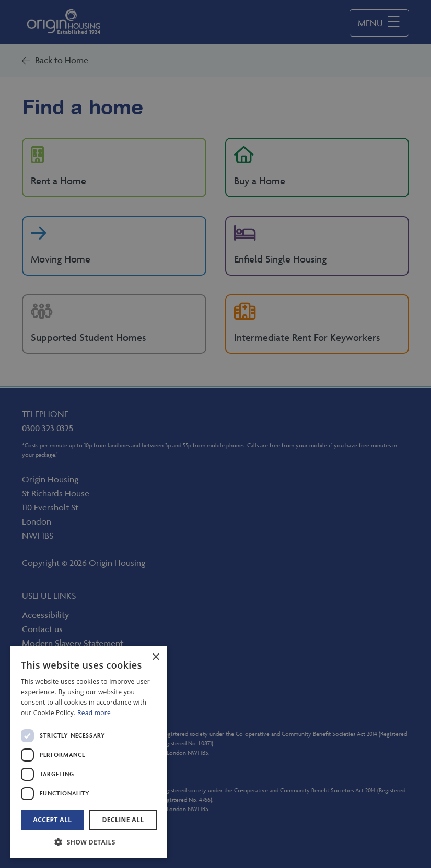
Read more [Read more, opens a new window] (94, 713)
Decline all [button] (123, 820)
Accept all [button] (53, 820)
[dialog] (89, 752)
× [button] (155, 657)
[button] (89, 842)
